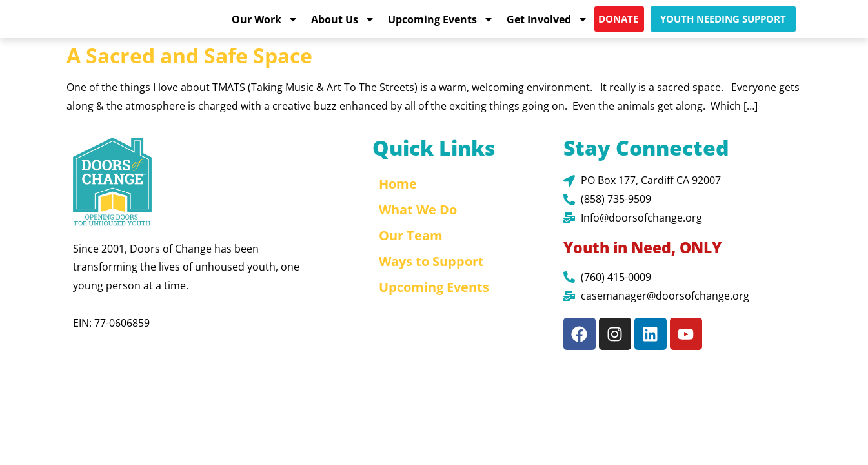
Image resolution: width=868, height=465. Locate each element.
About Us (343, 26)
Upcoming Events (441, 26)
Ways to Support (431, 277)
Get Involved (547, 26)
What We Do (418, 225)
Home (398, 199)
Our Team (411, 251)
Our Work (265, 26)
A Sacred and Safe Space (189, 70)
